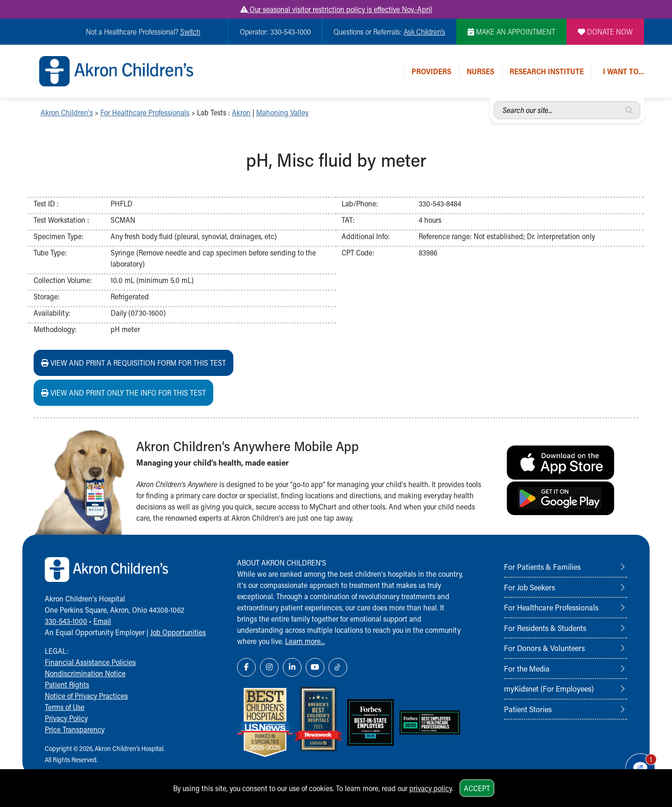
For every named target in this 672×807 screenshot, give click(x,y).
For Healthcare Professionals (145, 112)
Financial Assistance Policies (90, 662)
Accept (477, 788)
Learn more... (305, 641)
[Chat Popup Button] (638, 766)
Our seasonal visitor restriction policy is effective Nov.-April (336, 9)
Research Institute (547, 71)
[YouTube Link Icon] (315, 667)
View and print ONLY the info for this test (123, 393)
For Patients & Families (542, 566)
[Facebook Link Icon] (246, 667)
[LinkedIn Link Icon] (292, 667)
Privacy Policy (66, 718)
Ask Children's (424, 32)
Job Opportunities (178, 632)
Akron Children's (67, 112)
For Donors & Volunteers (544, 648)
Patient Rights (67, 684)
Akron (241, 112)
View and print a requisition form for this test (133, 363)
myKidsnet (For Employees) (549, 688)
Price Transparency (75, 729)
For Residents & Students (545, 628)
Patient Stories (528, 709)
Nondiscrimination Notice (85, 673)
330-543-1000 (66, 621)
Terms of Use (65, 707)
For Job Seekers (529, 587)
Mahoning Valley (282, 112)
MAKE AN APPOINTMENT (511, 32)
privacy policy (430, 788)
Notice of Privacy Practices (86, 696)
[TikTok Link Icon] (338, 667)
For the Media (527, 668)
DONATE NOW (605, 32)
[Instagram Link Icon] (269, 667)
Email (102, 621)
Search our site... (494, 102)
